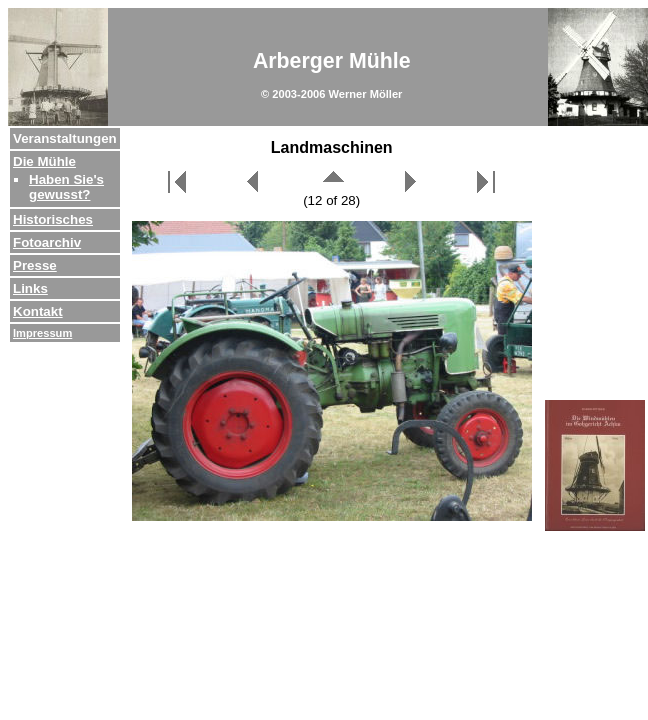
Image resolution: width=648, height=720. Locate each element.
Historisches (53, 219)
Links (30, 288)
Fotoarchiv (47, 242)
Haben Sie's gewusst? (66, 187)
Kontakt (38, 311)
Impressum (42, 333)
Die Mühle (44, 161)
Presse (35, 265)
